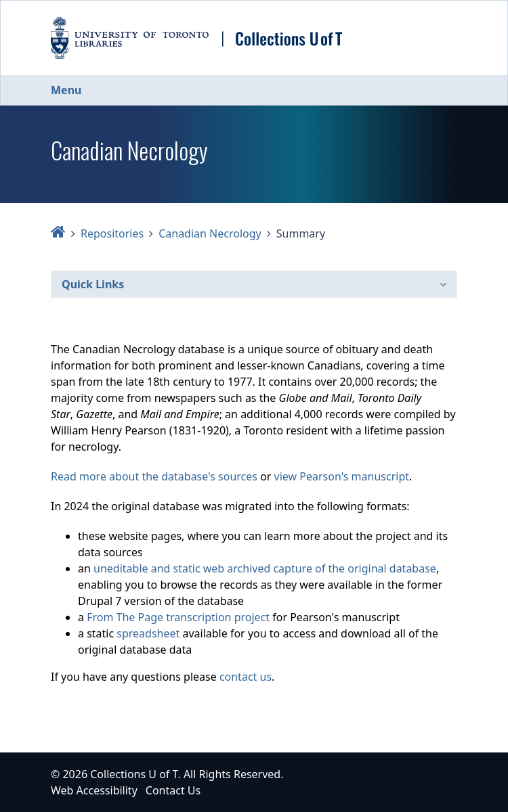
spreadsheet (148, 633)
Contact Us (173, 790)
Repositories (112, 233)
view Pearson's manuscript (342, 476)
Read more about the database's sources (154, 476)
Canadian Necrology (210, 233)
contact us (246, 677)
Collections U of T (134, 774)
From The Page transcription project (178, 617)
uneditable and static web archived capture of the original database (265, 568)
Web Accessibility (94, 790)
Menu (66, 90)
